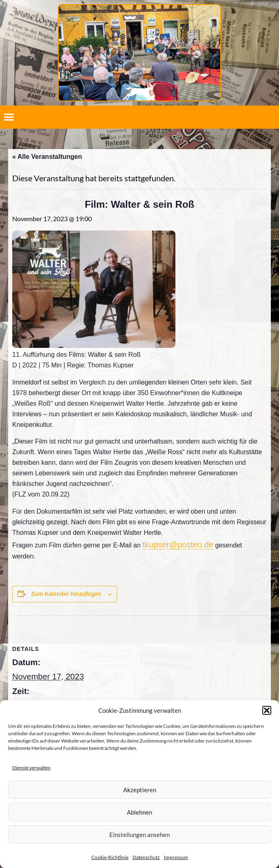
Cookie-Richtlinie (110, 857)
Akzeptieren (140, 790)
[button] (267, 710)
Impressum (176, 857)
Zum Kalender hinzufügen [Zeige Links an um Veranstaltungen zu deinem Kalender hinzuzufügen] (66, 594)
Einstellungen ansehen (139, 835)
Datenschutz (146, 857)
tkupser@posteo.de (178, 545)
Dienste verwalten (31, 768)
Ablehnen (139, 812)
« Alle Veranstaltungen (47, 157)
